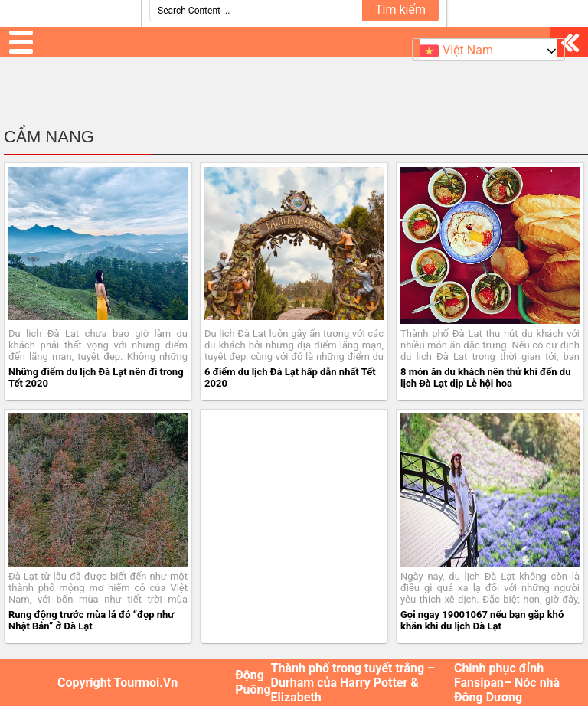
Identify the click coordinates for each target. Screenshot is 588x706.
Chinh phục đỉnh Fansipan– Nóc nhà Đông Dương (507, 683)
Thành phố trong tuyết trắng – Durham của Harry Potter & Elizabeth (353, 683)
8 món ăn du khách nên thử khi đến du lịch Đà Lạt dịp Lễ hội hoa (485, 378)
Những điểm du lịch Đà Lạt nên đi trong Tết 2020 (96, 378)
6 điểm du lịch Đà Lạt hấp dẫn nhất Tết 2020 (290, 378)
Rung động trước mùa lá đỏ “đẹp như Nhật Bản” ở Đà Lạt (91, 620)
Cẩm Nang (49, 137)
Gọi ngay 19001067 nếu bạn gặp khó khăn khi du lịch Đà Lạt (482, 620)
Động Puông (253, 682)
